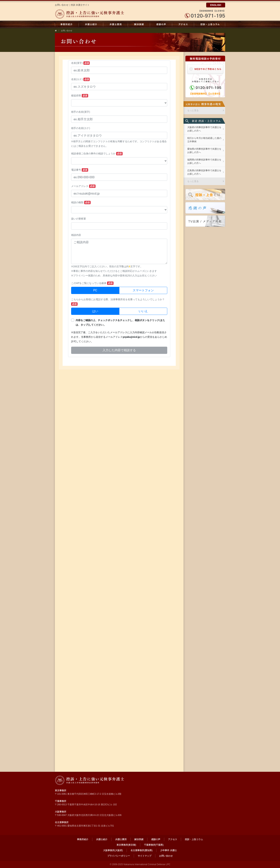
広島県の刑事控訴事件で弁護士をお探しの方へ (204, 172)
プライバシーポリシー (119, 856)
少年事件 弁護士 (168, 850)
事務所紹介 (67, 24)
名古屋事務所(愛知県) (142, 850)
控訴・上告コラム (210, 24)
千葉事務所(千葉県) (154, 845)
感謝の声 (161, 24)
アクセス (183, 24)
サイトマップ (145, 856)
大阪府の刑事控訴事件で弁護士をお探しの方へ (204, 129)
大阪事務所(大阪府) (113, 850)
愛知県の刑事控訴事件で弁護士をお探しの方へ (204, 151)
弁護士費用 (116, 24)
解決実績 (139, 24)
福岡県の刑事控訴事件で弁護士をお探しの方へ (204, 161)
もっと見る (193, 110)
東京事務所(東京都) (126, 845)
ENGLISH (216, 5)
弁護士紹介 (91, 24)
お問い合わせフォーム (119, 213)
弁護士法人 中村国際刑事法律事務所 (90, 780)
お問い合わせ (67, 31)
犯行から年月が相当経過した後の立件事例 (204, 140)
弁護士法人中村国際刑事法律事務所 (90, 14)
